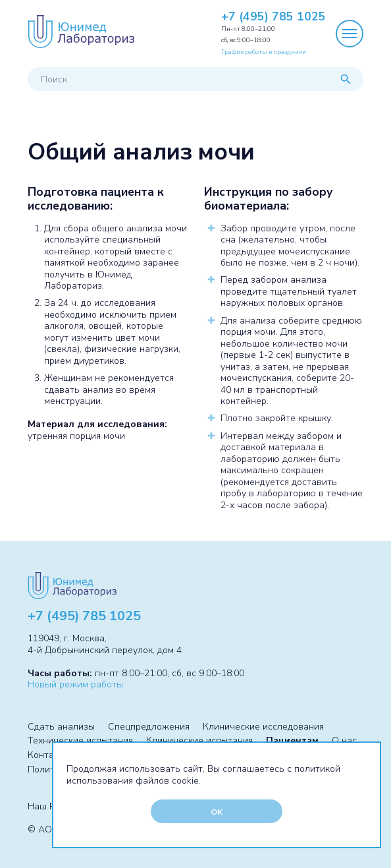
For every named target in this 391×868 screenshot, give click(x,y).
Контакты (49, 755)
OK (217, 812)
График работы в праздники (264, 52)
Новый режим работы (75, 684)
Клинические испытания (199, 740)
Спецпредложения (149, 727)
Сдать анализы (61, 727)
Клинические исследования (263, 727)
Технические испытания (80, 740)
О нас (344, 740)
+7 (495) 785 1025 (274, 17)
